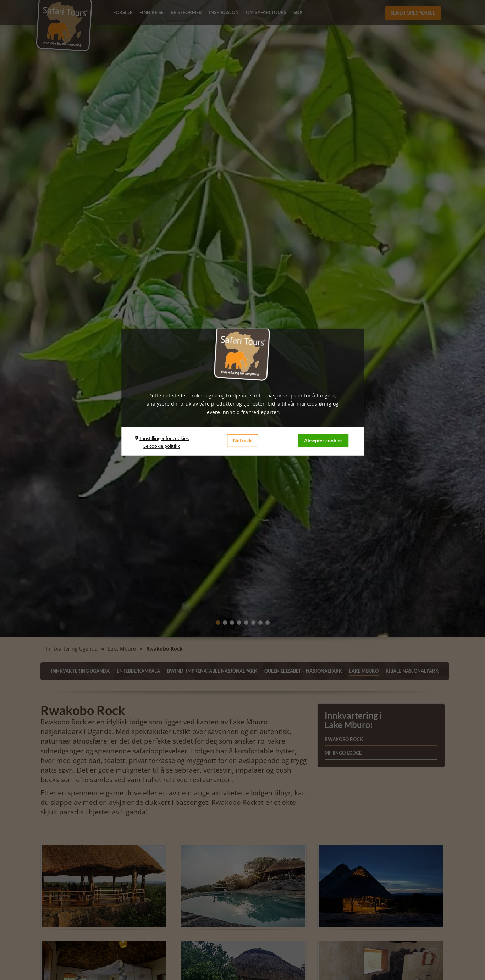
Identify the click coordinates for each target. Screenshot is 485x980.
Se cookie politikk (162, 446)
